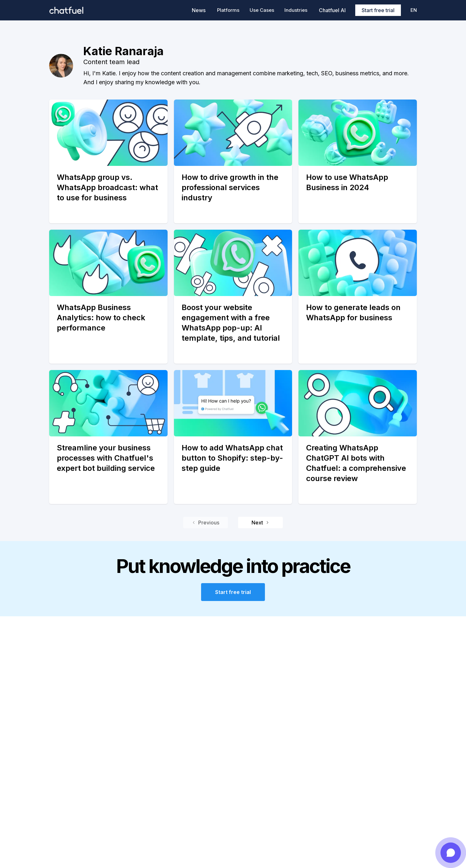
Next (260, 523)
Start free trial (378, 10)
